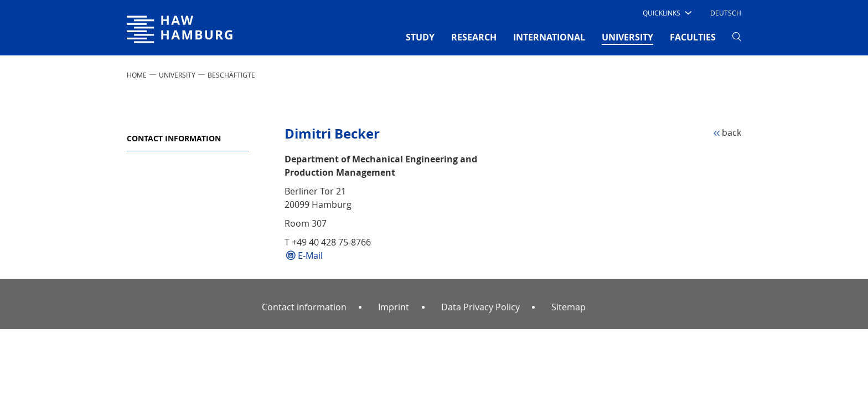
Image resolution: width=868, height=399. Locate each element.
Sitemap (569, 307)
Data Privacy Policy (480, 307)
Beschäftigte (231, 75)
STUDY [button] (420, 37)
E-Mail (310, 255)
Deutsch (726, 13)
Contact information (174, 138)
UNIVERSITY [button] (627, 37)
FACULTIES (693, 37)
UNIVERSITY (177, 75)
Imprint (394, 307)
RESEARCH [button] (474, 37)
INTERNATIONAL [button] (549, 37)
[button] (666, 13)
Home (137, 75)
